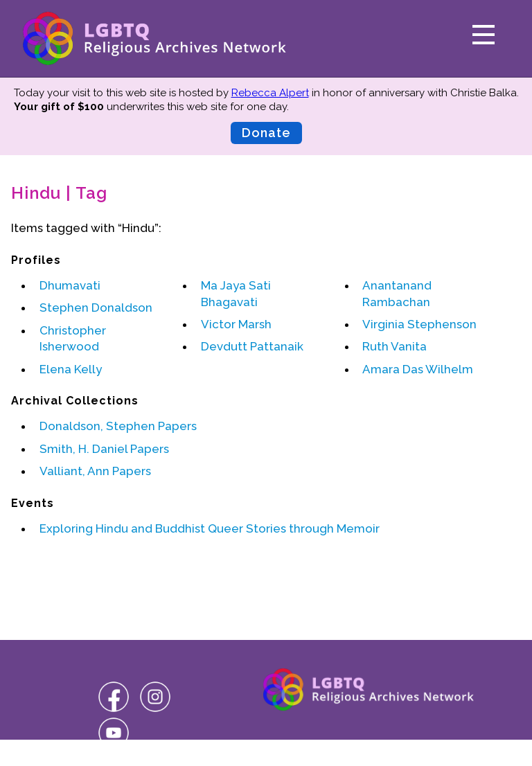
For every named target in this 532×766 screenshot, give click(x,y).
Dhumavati (70, 285)
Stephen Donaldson (96, 308)
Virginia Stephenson (419, 324)
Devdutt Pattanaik (252, 346)
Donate (266, 133)
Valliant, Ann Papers (95, 471)
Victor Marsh (236, 324)
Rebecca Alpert (270, 93)
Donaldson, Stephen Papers (118, 426)
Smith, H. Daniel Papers (104, 449)
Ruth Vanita (394, 346)
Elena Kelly (71, 369)
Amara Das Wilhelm (418, 369)
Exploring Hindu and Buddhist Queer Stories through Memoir (210, 528)
